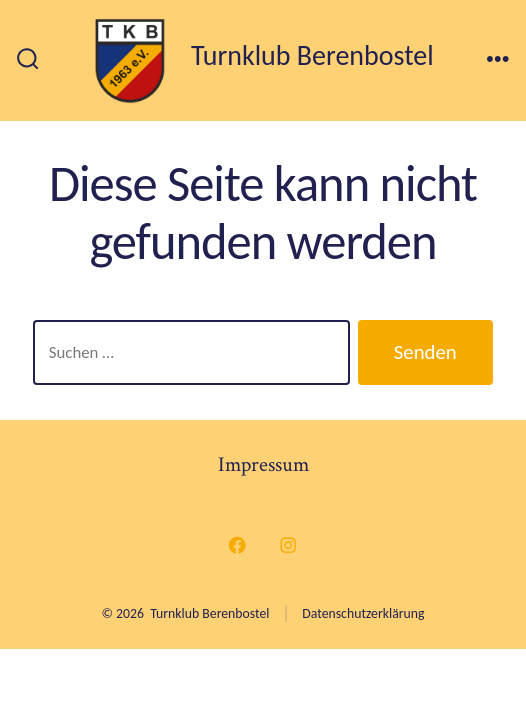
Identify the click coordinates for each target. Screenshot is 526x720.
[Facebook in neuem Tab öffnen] (238, 545)
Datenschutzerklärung (363, 613)
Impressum (263, 464)
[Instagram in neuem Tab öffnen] (289, 545)
